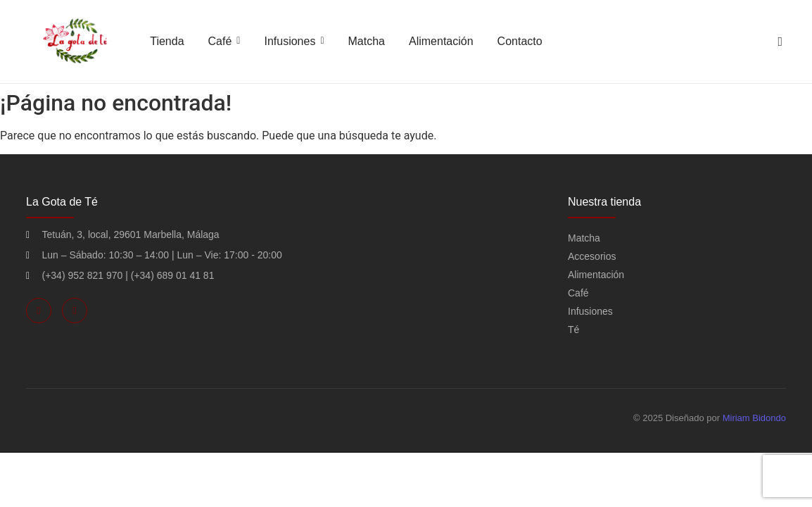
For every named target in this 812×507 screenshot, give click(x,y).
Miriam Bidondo (754, 418)
